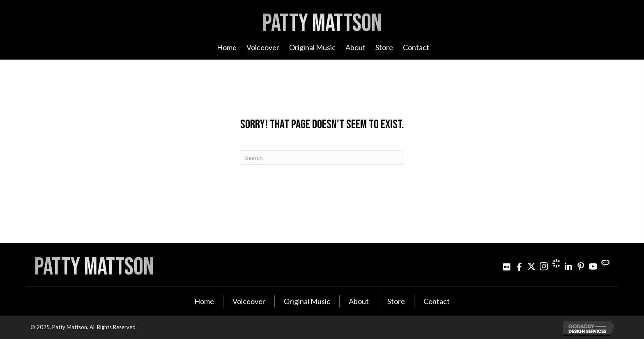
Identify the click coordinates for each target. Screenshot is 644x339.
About (359, 301)
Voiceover (249, 301)
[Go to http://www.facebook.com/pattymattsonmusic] (519, 266)
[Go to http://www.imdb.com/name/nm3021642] (507, 266)
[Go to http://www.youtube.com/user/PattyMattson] (593, 266)
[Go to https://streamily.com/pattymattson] (605, 263)
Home (204, 301)
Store (396, 301)
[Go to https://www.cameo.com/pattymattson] (556, 263)
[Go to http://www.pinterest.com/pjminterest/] (581, 266)
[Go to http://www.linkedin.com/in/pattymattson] (568, 266)
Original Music (307, 301)
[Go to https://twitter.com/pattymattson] (531, 266)
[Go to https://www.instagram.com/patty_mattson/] (544, 266)
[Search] (322, 158)
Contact (437, 301)
